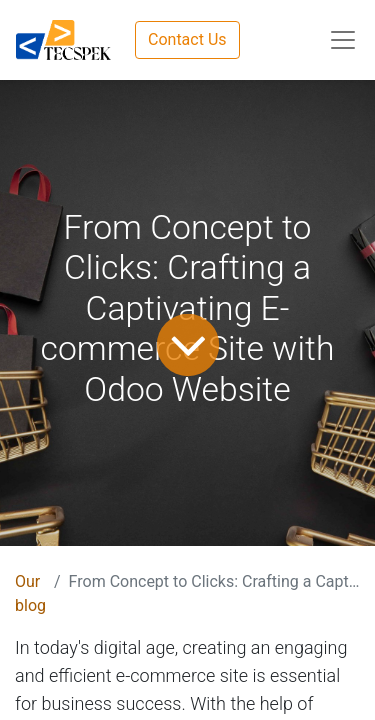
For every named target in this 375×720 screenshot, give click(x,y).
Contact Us (187, 39)
